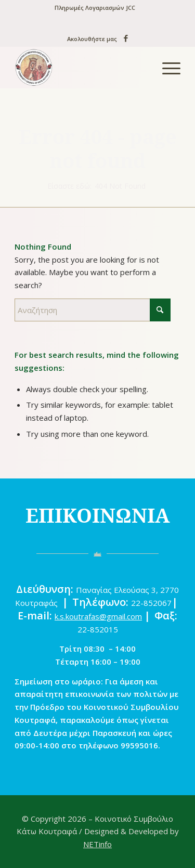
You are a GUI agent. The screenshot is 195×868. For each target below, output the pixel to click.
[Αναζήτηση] (93, 310)
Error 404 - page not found (98, 148)
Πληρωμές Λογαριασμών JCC (95, 8)
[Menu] (166, 68)
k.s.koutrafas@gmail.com (98, 616)
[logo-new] (81, 68)
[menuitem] (95, 8)
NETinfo (97, 844)
